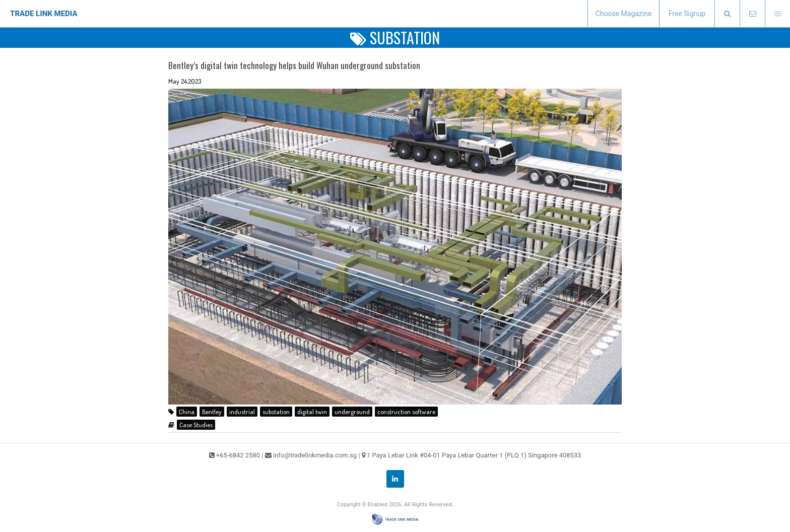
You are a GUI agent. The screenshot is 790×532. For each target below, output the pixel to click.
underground (352, 412)
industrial (242, 412)
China (187, 412)
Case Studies (196, 425)
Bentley (212, 412)
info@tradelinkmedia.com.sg (315, 455)
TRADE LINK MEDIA (44, 14)
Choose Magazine (624, 14)
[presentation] (727, 14)
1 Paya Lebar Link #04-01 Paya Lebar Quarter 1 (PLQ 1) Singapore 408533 (474, 455)
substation (276, 412)
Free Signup (687, 14)
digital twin (312, 412)
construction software (406, 412)
